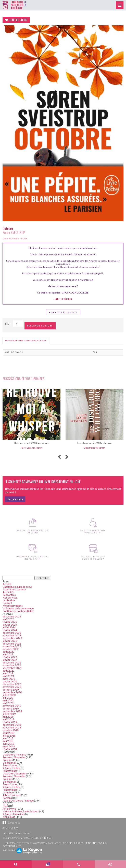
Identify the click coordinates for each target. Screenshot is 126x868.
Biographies (10, 763)
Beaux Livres (10, 765)
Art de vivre (9, 809)
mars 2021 (9, 679)
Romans (7, 798)
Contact (7, 603)
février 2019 (10, 722)
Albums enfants (12, 795)
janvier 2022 (10, 660)
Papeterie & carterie (14, 589)
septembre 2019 (12, 711)
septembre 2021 (12, 668)
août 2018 (8, 733)
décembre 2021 (12, 662)
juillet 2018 (9, 735)
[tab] (26, 341)
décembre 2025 (12, 616)
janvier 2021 (10, 681)
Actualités (8, 592)
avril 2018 (8, 744)
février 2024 (10, 630)
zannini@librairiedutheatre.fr (17, 833)
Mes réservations (13, 606)
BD (4, 803)
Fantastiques (10, 771)
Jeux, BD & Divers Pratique (18, 800)
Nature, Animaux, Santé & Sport (21, 811)
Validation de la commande (18, 608)
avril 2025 (8, 619)
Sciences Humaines (14, 814)
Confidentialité (12, 846)
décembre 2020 (12, 684)
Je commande (15, 499)
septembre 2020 (12, 692)
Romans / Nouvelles (14, 757)
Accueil (7, 584)
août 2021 (8, 670)
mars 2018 (9, 746)
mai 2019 (8, 717)
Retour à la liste (63, 312)
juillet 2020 (9, 695)
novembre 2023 (12, 635)
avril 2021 (8, 676)
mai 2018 (8, 741)
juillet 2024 (9, 627)
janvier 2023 (10, 641)
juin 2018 (8, 738)
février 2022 (10, 657)
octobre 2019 (11, 708)
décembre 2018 (12, 725)
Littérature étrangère (15, 773)
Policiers (8, 760)
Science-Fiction (11, 768)
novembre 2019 (12, 706)
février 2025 (10, 622)
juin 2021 (8, 673)
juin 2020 (8, 698)
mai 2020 (8, 700)
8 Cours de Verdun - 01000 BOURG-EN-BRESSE (27, 838)
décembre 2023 (12, 633)
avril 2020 (8, 703)
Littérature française (14, 754)
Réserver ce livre (40, 326)
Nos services (10, 597)
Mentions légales (95, 843)
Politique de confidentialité (18, 611)
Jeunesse (8, 792)
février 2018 (10, 749)
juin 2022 (8, 654)
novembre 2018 (12, 727)
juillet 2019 (9, 714)
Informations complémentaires (26, 341)
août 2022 (8, 652)
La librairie (9, 600)
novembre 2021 (12, 665)
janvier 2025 (10, 624)
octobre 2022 (11, 649)
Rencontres (9, 595)
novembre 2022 (12, 646)
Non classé (9, 817)
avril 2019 (8, 719)
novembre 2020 (12, 687)
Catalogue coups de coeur (17, 587)
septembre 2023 (12, 638)
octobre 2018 (11, 730)
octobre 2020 (11, 689)
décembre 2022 (12, 643)
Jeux (5, 806)
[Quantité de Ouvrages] (18, 324)
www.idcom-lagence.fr (47, 843)
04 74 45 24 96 (10, 828)
